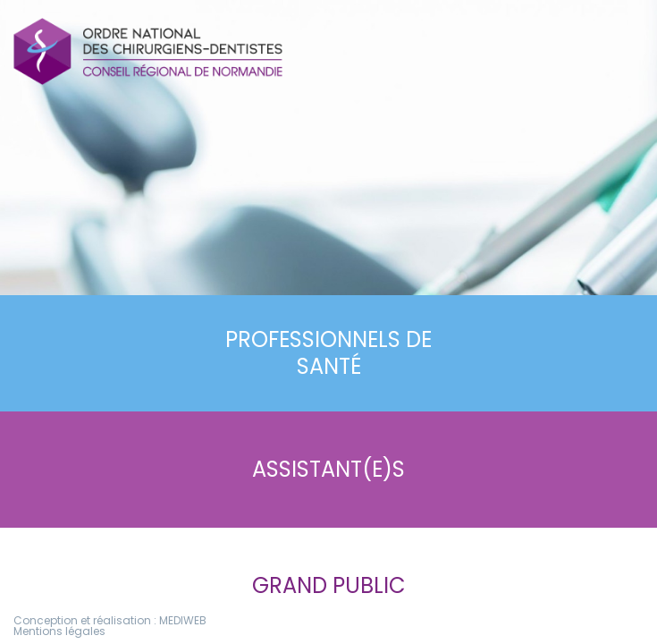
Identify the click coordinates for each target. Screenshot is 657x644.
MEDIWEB (183, 620)
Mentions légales (59, 631)
